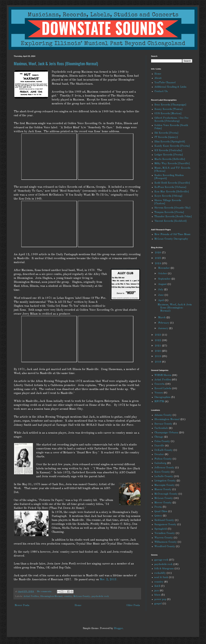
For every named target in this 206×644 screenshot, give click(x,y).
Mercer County (163, 503)
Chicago (159, 437)
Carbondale (161, 428)
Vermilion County (165, 533)
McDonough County (166, 494)
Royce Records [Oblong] (168, 196)
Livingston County (165, 481)
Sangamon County (165, 525)
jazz (157, 591)
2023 (158, 335)
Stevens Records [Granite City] (172, 208)
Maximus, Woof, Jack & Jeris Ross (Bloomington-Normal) (56, 63)
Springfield (161, 529)
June (161, 295)
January (164, 328)
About (158, 78)
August (163, 284)
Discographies (162, 397)
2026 (158, 253)
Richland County (164, 520)
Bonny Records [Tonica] (168, 109)
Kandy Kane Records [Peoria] (172, 146)
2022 (158, 340)
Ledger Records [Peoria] (169, 155)
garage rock (161, 560)
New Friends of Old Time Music (172, 235)
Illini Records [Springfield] (170, 142)
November (164, 268)
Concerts (159, 384)
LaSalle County (164, 476)
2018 (158, 362)
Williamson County (166, 542)
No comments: (45, 592)
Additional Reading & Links (170, 87)
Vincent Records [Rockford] (170, 221)
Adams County (163, 415)
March (162, 318)
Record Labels (163, 389)
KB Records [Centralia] (168, 151)
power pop (160, 599)
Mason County (163, 490)
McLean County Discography (171, 239)
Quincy (158, 516)
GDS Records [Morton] (168, 114)
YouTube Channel (165, 83)
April (161, 300)
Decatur (159, 454)
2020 (158, 351)
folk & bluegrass (164, 569)
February (164, 323)
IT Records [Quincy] (166, 137)
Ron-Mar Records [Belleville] (172, 192)
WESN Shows (163, 375)
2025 (158, 258)
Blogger (118, 628)
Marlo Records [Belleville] (170, 159)
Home (78, 605)
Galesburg (160, 463)
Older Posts (133, 605)
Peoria (158, 507)
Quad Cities (161, 512)
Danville (159, 446)
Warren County (164, 538)
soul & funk (161, 577)
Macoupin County (165, 485)
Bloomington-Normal (51, 596)
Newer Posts (22, 605)
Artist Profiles (31, 596)
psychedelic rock (100, 596)
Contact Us (161, 91)
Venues (159, 393)
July (161, 290)
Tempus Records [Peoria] (169, 212)
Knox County (162, 472)
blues (157, 595)
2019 (158, 356)
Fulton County (163, 459)
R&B (157, 586)
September (165, 279)
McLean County (82, 596)
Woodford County (165, 547)
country (68, 596)
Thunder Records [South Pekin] (173, 217)
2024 (158, 264)
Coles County (162, 441)
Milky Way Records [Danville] (172, 164)
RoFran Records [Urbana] (170, 187)
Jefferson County (164, 468)
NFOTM (159, 402)
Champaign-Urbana (166, 433)
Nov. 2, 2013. (108, 580)
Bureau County (163, 424)
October (163, 274)
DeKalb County (164, 450)
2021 (158, 346)
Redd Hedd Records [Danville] (172, 183)
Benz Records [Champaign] (170, 105)
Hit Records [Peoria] (166, 133)
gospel (158, 604)
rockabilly (160, 573)
